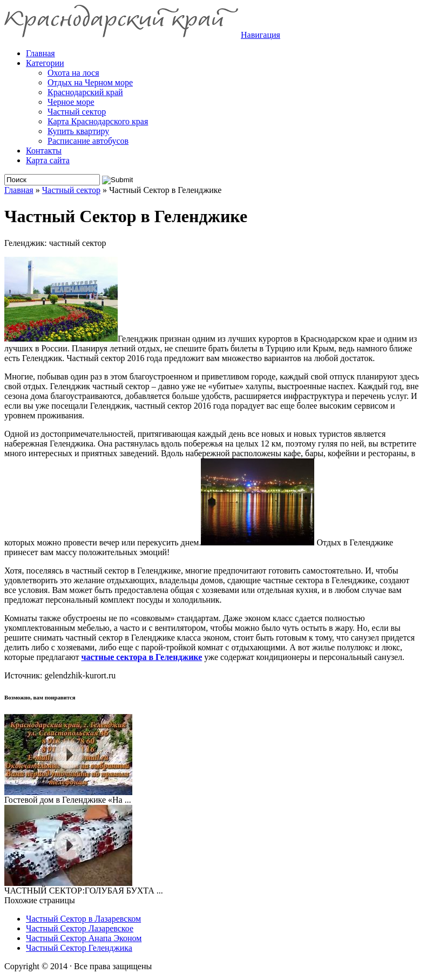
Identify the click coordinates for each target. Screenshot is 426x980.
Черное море (71, 102)
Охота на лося (73, 73)
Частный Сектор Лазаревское (80, 928)
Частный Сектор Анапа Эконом (84, 938)
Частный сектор (77, 112)
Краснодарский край (85, 92)
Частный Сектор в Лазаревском (83, 919)
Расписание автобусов (88, 141)
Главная (19, 190)
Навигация (261, 35)
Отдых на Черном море (90, 82)
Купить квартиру (78, 131)
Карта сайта (48, 160)
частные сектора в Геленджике (141, 657)
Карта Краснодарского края (98, 121)
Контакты (44, 151)
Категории (45, 63)
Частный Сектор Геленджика (79, 948)
